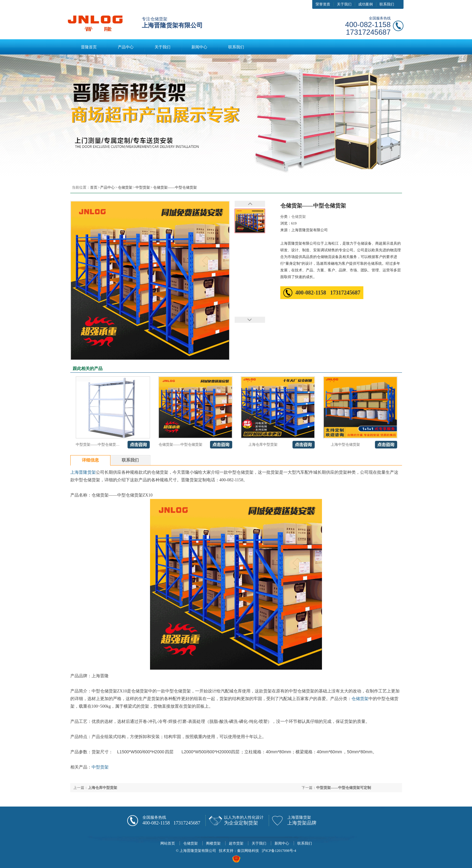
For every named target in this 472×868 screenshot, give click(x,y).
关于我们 (344, 4)
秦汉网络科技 (248, 851)
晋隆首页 (89, 47)
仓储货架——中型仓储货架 (175, 187)
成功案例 (365, 4)
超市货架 (236, 843)
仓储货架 (125, 187)
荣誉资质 (323, 4)
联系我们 (387, 4)
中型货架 (143, 187)
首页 (94, 187)
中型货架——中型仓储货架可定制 (98, 444)
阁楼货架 (213, 843)
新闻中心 (199, 47)
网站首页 (168, 843)
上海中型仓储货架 (345, 444)
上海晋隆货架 (83, 472)
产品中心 (126, 47)
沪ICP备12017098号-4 (279, 851)
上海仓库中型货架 (263, 444)
